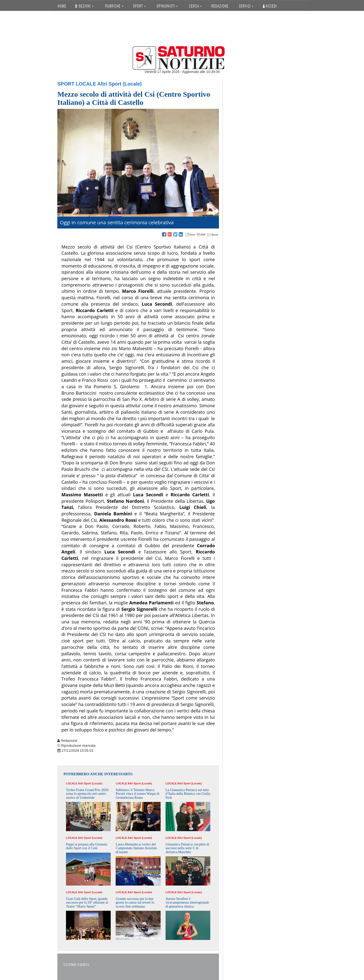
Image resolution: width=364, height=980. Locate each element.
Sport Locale (77, 84)
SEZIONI (84, 6)
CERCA (195, 6)
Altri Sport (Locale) (120, 84)
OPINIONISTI (167, 6)
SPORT (139, 6)
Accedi (270, 6)
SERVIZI (246, 6)
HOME (62, 6)
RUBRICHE (114, 6)
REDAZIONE (220, 6)
